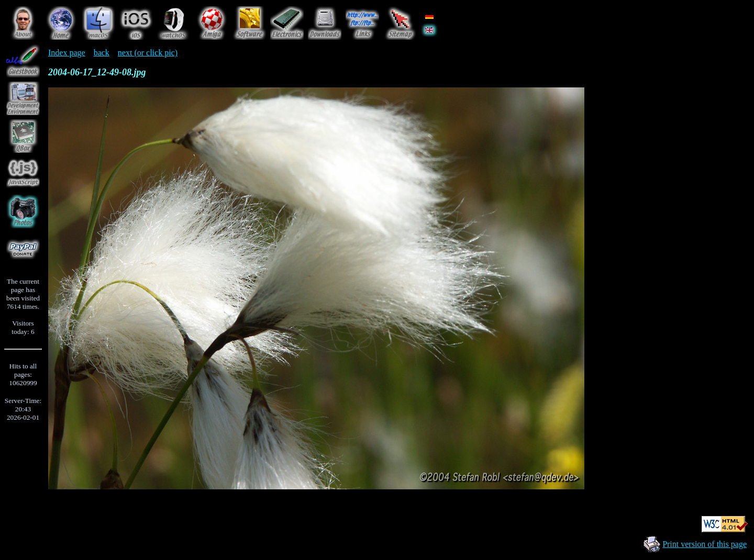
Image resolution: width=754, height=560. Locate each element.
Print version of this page (705, 544)
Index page (67, 53)
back (102, 53)
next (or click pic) (148, 53)
